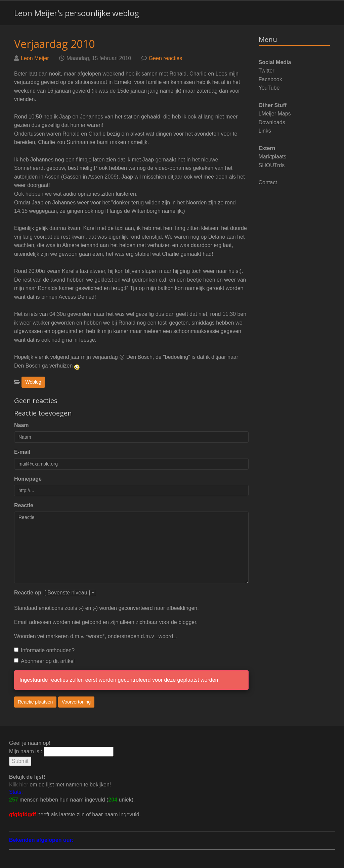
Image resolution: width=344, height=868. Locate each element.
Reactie (24, 505)
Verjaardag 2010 (54, 44)
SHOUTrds (272, 165)
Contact (268, 182)
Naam (21, 425)
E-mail (22, 452)
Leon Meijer (35, 58)
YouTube (269, 88)
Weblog (33, 382)
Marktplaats (273, 157)
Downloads (272, 122)
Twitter (267, 71)
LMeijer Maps (275, 114)
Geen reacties (166, 58)
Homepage (28, 479)
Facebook (270, 79)
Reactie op (28, 593)
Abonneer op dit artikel (44, 661)
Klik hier (19, 785)
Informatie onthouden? (44, 650)
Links (265, 131)
